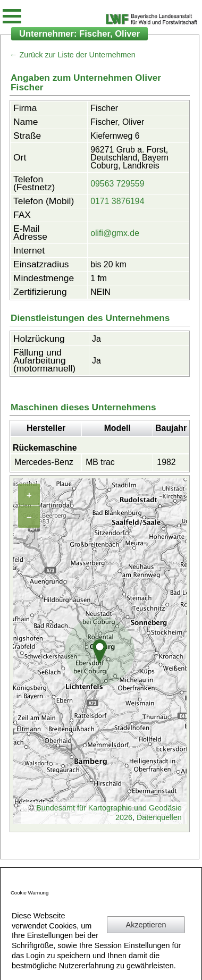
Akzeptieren (146, 925)
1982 (166, 462)
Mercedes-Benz (44, 462)
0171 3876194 (117, 201)
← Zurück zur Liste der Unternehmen (73, 55)
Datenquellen (159, 817)
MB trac (100, 462)
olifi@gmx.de (115, 233)
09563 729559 (117, 184)
